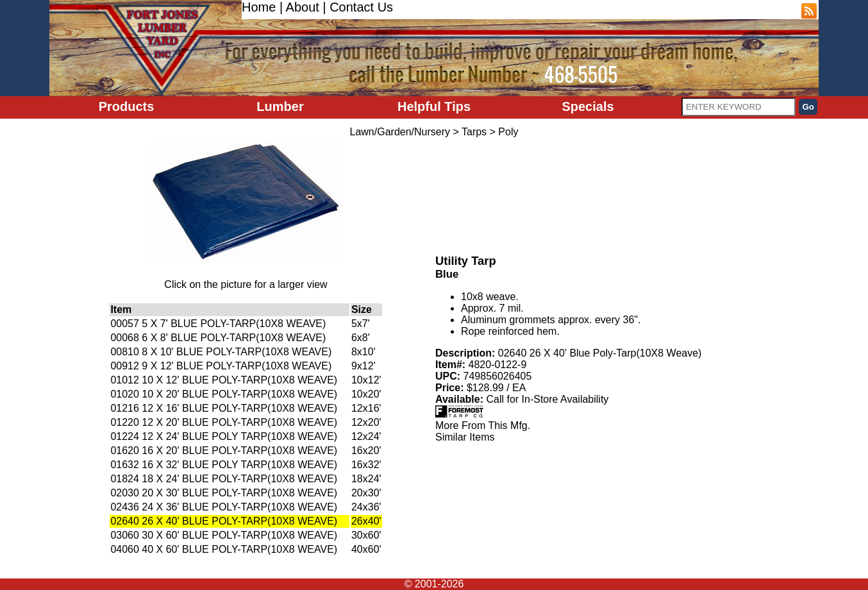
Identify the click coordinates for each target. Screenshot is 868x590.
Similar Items (465, 437)
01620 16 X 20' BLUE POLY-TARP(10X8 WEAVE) (224, 451)
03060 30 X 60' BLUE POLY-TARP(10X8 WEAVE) (224, 535)
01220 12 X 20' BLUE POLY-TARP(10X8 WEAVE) (224, 422)
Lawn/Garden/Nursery (400, 132)
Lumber (280, 106)
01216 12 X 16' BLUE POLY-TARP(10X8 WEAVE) (224, 408)
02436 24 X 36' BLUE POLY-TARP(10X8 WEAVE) (224, 507)
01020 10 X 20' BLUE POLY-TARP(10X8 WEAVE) (224, 394)
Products (127, 106)
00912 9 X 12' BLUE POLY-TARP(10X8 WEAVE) (221, 366)
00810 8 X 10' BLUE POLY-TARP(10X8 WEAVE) (221, 352)
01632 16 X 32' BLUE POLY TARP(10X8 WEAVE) (224, 465)
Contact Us (361, 7)
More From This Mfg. (483, 426)
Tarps (474, 132)
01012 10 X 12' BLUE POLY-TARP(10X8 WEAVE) (224, 380)
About (303, 7)
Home (259, 7)
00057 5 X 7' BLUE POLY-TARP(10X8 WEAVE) (218, 324)
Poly (508, 132)
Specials (588, 106)
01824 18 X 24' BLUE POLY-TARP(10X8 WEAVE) (224, 479)
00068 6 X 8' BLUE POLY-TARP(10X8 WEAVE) (218, 338)
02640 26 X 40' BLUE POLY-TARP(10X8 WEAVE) (224, 521)
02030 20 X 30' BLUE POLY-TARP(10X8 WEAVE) (224, 493)
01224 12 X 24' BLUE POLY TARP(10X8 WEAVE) (224, 436)
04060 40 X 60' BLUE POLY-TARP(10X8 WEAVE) (224, 549)
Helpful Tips (434, 106)
